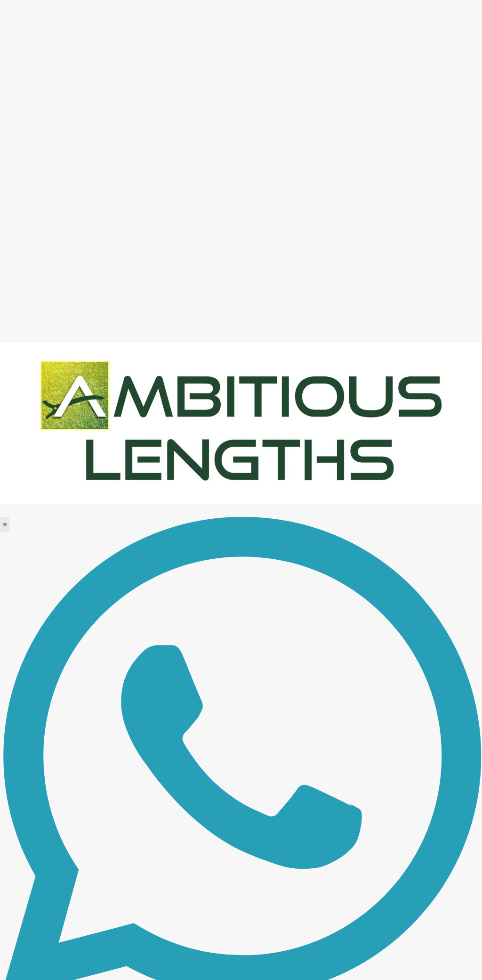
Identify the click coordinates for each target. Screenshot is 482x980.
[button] (5, 525)
